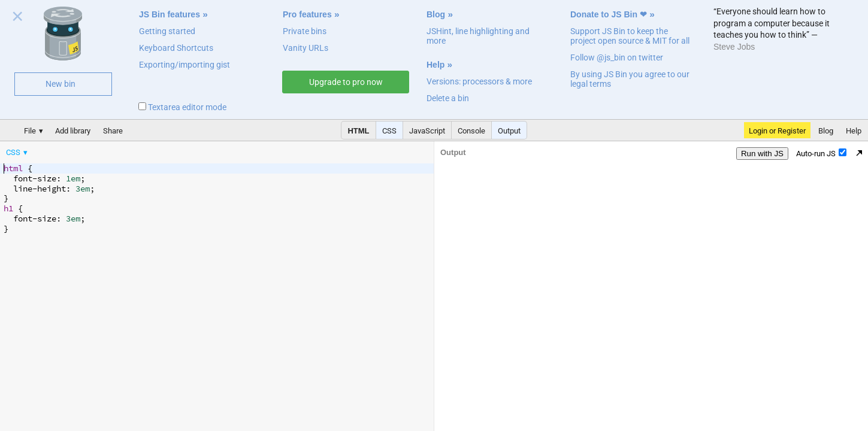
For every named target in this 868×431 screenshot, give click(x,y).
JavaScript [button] (427, 131)
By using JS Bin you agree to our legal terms (630, 79)
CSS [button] (389, 131)
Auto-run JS (821, 153)
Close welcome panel (18, 19)
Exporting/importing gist (185, 65)
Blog (436, 14)
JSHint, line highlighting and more (478, 36)
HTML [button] (358, 131)
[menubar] (96, 150)
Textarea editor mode (182, 107)
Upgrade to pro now (346, 82)
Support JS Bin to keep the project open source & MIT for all (630, 36)
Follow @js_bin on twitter (617, 57)
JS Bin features (170, 14)
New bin (61, 84)
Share (113, 131)
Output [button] (509, 131)
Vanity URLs (306, 48)
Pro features (307, 14)
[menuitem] (18, 152)
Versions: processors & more (479, 81)
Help (435, 65)
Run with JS (762, 154)
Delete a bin (448, 98)
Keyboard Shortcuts (176, 48)
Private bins (305, 31)
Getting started (167, 31)
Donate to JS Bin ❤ (609, 14)
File (30, 131)
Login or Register (777, 131)
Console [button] (471, 131)
